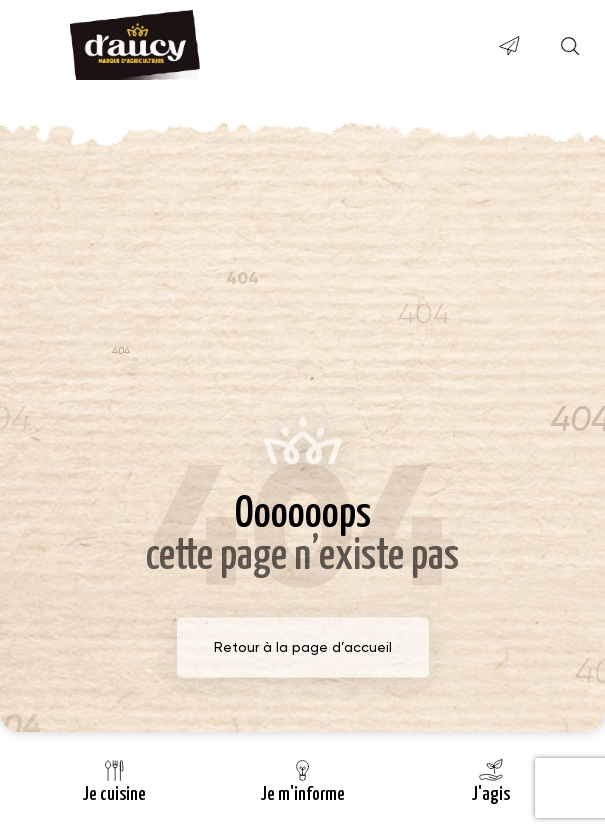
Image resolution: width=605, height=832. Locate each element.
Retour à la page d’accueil (303, 647)
